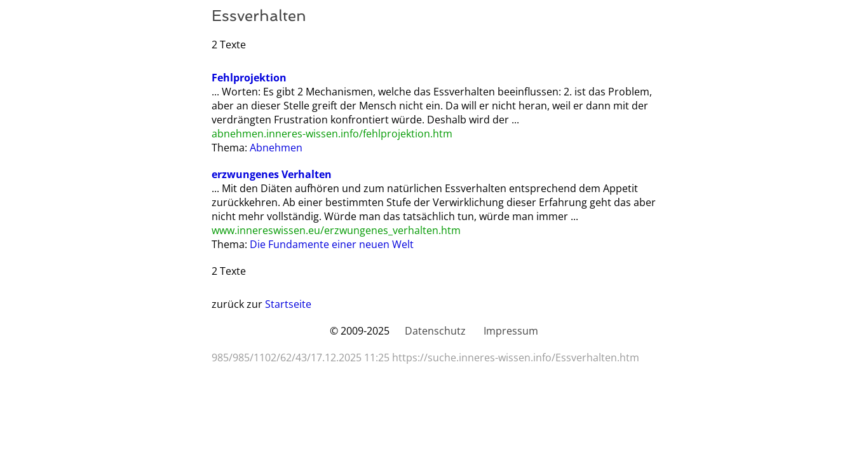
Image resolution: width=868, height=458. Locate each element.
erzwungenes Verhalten (272, 174)
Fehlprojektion (249, 78)
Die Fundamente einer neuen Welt (332, 244)
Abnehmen (276, 148)
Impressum (511, 331)
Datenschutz (435, 331)
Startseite (288, 304)
